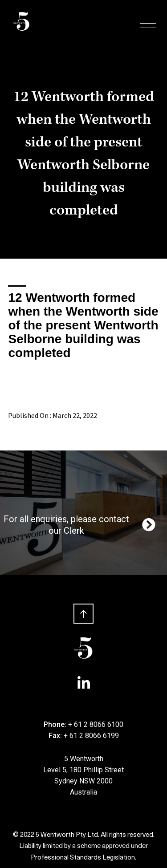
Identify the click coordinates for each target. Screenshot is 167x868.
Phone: (56, 724)
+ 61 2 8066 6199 (91, 736)
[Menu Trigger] (148, 23)
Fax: (56, 736)
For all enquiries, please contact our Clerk (81, 525)
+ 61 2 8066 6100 (96, 724)
